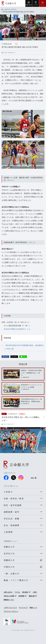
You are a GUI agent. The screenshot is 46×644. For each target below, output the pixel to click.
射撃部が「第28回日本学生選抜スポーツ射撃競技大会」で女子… (31, 373)
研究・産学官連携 (13, 505)
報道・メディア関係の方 (16, 580)
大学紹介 (8, 492)
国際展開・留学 (11, 512)
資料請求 (25, 592)
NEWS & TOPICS (10, 9)
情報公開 (32, 596)
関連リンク (33, 607)
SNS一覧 (34, 478)
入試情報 (8, 532)
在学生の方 (9, 553)
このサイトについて (10, 607)
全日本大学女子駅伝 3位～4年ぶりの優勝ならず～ (21, 419)
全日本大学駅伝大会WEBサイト (17, 329)
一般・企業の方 (11, 573)
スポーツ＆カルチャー (10, 53)
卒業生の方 (9, 567)
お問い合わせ (8, 592)
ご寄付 (35, 592)
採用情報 (21, 596)
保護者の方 (9, 560)
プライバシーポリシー (11, 611)
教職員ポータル (9, 600)
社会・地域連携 (11, 525)
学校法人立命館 (9, 596)
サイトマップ (23, 607)
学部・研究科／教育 (14, 498)
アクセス (17, 592)
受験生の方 (9, 547)
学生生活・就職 (11, 519)
